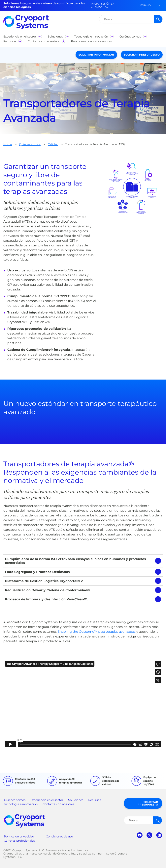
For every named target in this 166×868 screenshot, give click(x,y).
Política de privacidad (19, 836)
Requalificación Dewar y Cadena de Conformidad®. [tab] (48, 590)
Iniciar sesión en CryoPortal (103, 5)
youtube (140, 835)
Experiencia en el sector (47, 800)
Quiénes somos (30, 144)
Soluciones (76, 800)
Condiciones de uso (59, 836)
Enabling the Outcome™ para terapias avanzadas (97, 632)
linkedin (159, 835)
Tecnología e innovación (21, 804)
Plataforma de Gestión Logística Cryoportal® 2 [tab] (44, 581)
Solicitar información (96, 55)
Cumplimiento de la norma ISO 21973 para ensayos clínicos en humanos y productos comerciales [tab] (75, 561)
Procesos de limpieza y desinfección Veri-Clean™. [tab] (47, 599)
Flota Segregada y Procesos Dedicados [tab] (37, 572)
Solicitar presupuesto (142, 55)
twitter (149, 835)
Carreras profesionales (19, 841)
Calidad (53, 144)
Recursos (95, 800)
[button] (146, 5)
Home (8, 144)
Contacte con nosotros (58, 804)
